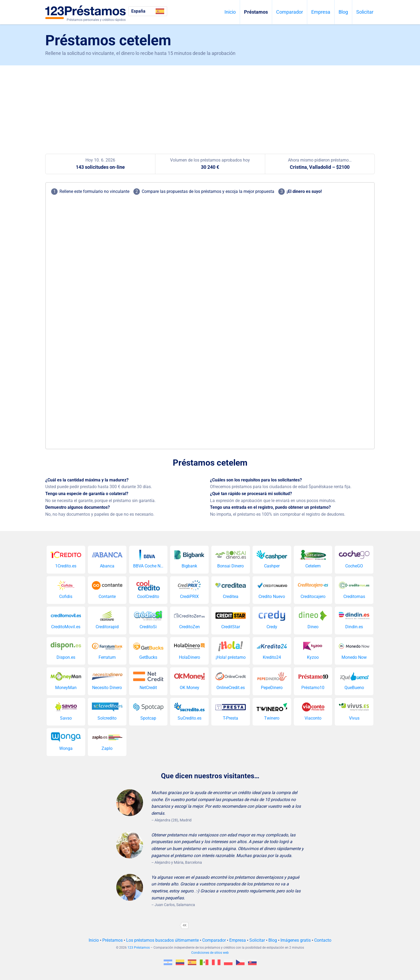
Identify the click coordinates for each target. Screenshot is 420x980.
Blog (343, 12)
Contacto (323, 940)
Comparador (290, 12)
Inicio (230, 12)
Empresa (321, 12)
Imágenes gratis (296, 940)
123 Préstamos (139, 948)
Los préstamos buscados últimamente (162, 940)
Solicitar (365, 12)
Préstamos (256, 12)
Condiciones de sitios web (210, 953)
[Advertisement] (210, 106)
